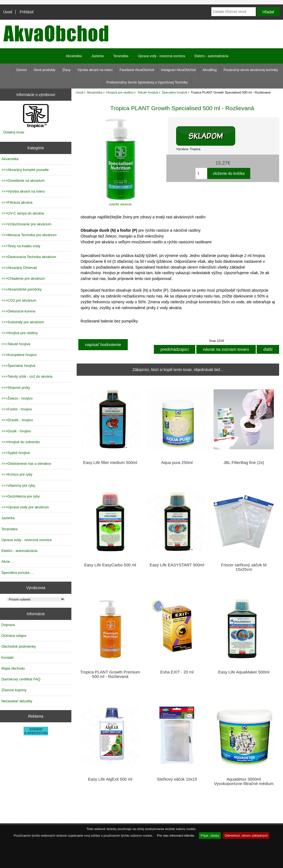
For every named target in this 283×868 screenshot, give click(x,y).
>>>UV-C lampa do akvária (23, 213)
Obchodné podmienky (19, 646)
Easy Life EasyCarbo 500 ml (110, 565)
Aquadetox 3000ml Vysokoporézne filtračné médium (244, 781)
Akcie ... (8, 562)
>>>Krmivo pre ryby (17, 474)
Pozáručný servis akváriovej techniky (251, 70)
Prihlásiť (27, 12)
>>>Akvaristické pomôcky (22, 289)
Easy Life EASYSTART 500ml (177, 565)
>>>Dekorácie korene (18, 311)
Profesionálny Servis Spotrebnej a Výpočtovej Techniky (147, 82)
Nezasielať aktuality (17, 701)
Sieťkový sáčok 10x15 (177, 779)
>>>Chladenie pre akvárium (23, 278)
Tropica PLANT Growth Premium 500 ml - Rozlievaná (110, 674)
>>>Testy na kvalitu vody (21, 246)
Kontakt (7, 658)
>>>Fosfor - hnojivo (17, 409)
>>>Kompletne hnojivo (19, 355)
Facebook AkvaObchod (137, 70)
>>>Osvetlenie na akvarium (23, 181)
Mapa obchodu (13, 668)
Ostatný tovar (14, 132)
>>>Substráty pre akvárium (23, 322)
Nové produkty (45, 70)
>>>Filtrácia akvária (17, 202)
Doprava (8, 625)
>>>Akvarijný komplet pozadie (25, 170)
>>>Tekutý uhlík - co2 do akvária (27, 376)
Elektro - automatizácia (211, 56)
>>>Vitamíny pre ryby (18, 485)
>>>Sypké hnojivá (16, 453)
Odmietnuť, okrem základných (246, 835)
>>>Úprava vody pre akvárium (25, 507)
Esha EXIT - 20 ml (177, 672)
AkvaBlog (210, 70)
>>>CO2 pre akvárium (19, 300)
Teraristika (121, 56)
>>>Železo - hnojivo (17, 398)
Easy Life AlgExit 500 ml (110, 779)
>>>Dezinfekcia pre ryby (21, 496)
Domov (22, 70)
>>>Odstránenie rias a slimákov (26, 464)
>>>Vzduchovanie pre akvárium (26, 224)
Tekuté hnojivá (148, 92)
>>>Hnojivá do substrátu (21, 442)
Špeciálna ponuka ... (17, 573)
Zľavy (66, 70)
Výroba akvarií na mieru (95, 70)
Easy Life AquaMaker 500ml (244, 672)
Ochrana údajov (14, 636)
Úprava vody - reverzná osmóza (161, 56)
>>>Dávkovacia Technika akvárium (29, 257)
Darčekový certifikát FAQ (21, 679)
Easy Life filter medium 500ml (110, 463)
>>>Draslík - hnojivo (17, 420)
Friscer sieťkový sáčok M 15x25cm (244, 567)
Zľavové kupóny (14, 690)
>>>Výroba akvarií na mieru (23, 191)
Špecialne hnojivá (174, 92)
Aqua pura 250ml (177, 463)
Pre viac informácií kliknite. (176, 835)
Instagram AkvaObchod (178, 70)
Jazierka (98, 56)
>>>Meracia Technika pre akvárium (29, 235)
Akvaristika (95, 92)
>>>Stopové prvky (16, 388)
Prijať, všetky (210, 835)
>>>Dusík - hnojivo (16, 431)
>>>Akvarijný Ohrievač (19, 268)
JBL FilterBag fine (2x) (244, 463)
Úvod (7, 12)
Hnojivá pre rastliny (120, 92)
